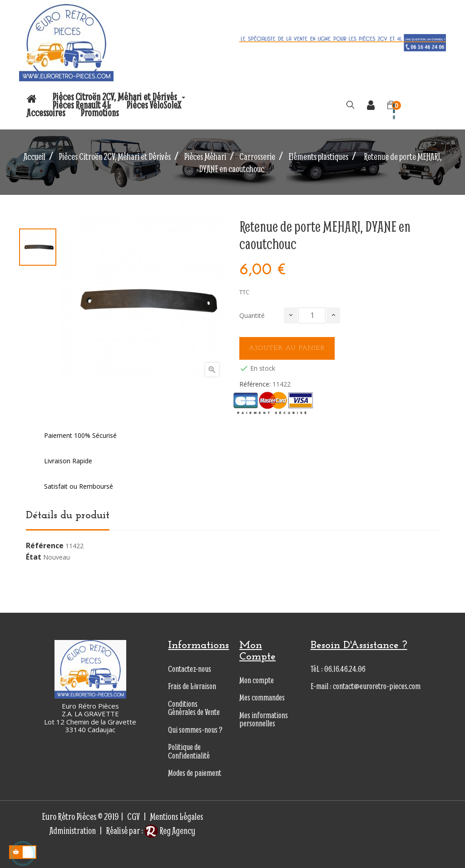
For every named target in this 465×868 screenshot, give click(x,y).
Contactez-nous (190, 669)
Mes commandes (262, 697)
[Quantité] (312, 315)
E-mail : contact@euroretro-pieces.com (366, 686)
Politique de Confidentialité (189, 751)
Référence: (255, 384)
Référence (45, 546)
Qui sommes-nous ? (195, 730)
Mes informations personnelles (264, 719)
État (34, 557)
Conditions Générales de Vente (194, 708)
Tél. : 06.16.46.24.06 (338, 669)
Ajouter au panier (287, 348)
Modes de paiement (195, 773)
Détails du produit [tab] (68, 516)
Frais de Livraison (192, 686)
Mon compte (257, 680)
